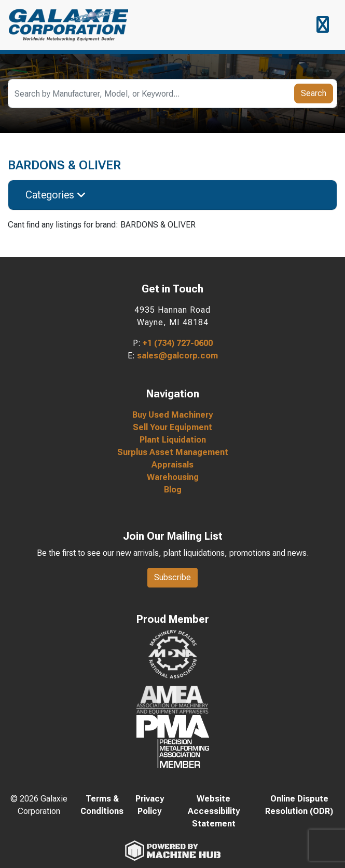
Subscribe (172, 577)
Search (314, 93)
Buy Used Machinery (172, 415)
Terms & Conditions (102, 805)
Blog (173, 490)
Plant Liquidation (173, 440)
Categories (56, 195)
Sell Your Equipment (172, 427)
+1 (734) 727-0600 (178, 343)
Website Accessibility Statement (214, 811)
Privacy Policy (150, 805)
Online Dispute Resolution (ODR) (299, 805)
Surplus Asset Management (173, 452)
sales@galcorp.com (177, 356)
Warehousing (173, 477)
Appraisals (172, 465)
